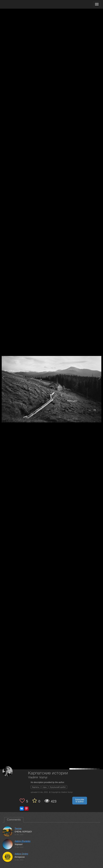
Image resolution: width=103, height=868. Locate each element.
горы (45, 787)
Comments (14, 820)
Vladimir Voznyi (38, 778)
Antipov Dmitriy (21, 854)
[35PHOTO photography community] (16, 4)
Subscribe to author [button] (80, 801)
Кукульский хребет (58, 787)
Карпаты (36, 787)
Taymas (18, 828)
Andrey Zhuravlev (23, 841)
